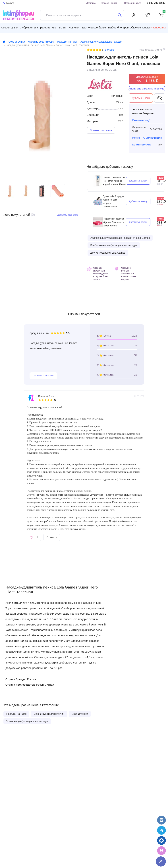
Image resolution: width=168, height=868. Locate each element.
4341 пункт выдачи (152, 138)
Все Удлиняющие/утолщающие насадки (114, 245)
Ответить (52, 537)
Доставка (91, 3)
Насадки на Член (67, 42)
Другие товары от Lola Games (108, 253)
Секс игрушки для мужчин (49, 714)
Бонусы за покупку (142, 145)
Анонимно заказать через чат (147, 89)
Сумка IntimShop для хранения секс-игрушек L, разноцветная (113, 201)
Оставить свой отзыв (43, 376)
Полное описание (101, 130)
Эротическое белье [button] (94, 27)
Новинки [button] (74, 27)
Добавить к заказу (138, 181)
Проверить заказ (133, 3)
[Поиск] (120, 15)
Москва (136, 138)
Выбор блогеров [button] (118, 27)
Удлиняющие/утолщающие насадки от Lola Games (120, 238)
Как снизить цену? (141, 120)
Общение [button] (135, 28)
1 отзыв (110, 50)
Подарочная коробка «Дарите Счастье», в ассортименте (113, 222)
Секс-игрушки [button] (10, 27)
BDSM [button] (62, 27)
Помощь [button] (146, 28)
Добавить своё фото (68, 215)
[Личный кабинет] (134, 15)
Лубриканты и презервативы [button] (39, 27)
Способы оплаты (110, 3)
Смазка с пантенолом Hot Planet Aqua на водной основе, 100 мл (114, 181)
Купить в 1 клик (141, 98)
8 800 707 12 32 (156, 3)
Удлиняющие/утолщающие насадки (101, 42)
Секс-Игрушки (17, 42)
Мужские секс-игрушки (41, 42)
